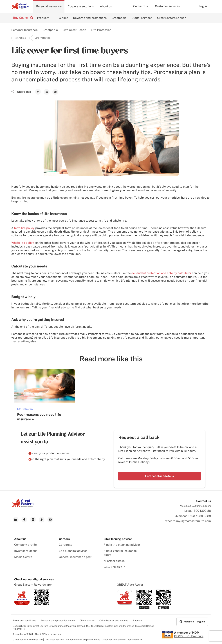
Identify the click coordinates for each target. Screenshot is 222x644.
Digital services (142, 18)
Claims (63, 18)
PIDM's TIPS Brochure (189, 636)
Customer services (167, 6)
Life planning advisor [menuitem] (73, 551)
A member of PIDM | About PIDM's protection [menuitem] (37, 634)
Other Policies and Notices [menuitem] (114, 621)
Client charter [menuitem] (87, 621)
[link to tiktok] (42, 520)
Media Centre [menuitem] (23, 557)
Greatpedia (119, 18)
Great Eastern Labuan (172, 18)
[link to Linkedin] (47, 92)
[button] (189, 6)
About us (106, 6)
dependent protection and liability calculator (161, 273)
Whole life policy (23, 243)
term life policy (24, 228)
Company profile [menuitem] (25, 545)
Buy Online (23, 18)
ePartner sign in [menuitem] (114, 561)
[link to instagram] (33, 520)
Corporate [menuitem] (66, 545)
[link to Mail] (55, 92)
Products (43, 18)
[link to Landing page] (23, 506)
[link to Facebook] (38, 92)
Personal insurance (49, 6)
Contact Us (141, 6)
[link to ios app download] (22, 604)
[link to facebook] (24, 520)
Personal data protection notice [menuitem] (58, 621)
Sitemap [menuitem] (137, 621)
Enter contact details (159, 476)
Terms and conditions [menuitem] (24, 621)
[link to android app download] (42, 604)
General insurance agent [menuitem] (75, 557)
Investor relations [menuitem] (26, 551)
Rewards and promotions (90, 18)
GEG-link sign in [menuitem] (114, 567)
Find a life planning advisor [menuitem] (122, 545)
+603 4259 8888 (199, 516)
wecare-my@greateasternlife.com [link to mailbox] (188, 521)
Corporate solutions (81, 6)
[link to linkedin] (16, 520)
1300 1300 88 (202, 511)
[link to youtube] (50, 520)
